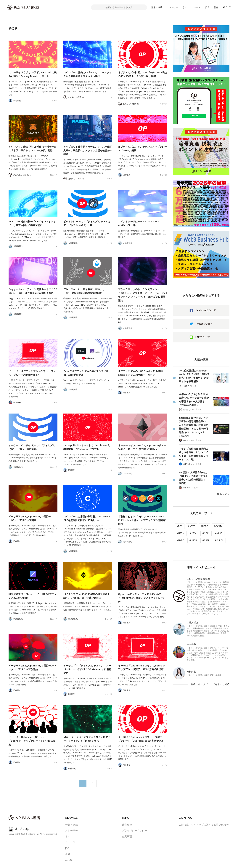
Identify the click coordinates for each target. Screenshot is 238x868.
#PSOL (193, 533)
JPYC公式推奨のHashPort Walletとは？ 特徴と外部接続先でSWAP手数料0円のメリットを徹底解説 (194, 376)
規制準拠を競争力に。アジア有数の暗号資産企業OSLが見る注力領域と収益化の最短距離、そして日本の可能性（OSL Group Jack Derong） (193, 427)
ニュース (196, 7)
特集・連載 (157, 7)
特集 (194, 386)
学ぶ (185, 7)
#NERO (205, 526)
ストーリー (172, 7)
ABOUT (227, 7)
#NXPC (180, 540)
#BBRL (206, 540)
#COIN (206, 533)
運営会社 (127, 825)
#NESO (219, 533)
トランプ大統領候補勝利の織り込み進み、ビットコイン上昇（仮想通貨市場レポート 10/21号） (193, 454)
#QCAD (218, 526)
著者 (216, 7)
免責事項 (127, 836)
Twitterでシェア (204, 324)
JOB (207, 7)
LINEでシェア (203, 337)
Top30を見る (222, 494)
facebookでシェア (206, 310)
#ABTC (192, 526)
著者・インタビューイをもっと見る (210, 684)
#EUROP (219, 540)
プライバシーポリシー (134, 830)
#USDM (181, 533)
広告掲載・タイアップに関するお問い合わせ (204, 825)
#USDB (193, 540)
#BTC (180, 526)
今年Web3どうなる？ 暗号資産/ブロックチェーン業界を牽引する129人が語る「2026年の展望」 (194, 400)
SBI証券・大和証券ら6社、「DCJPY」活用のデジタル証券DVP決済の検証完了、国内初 (194, 478)
